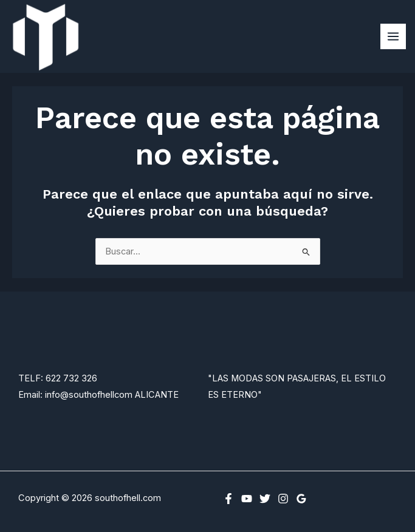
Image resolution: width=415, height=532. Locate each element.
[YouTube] (247, 499)
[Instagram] (283, 499)
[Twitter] (265, 499)
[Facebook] (228, 499)
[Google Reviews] (301, 499)
